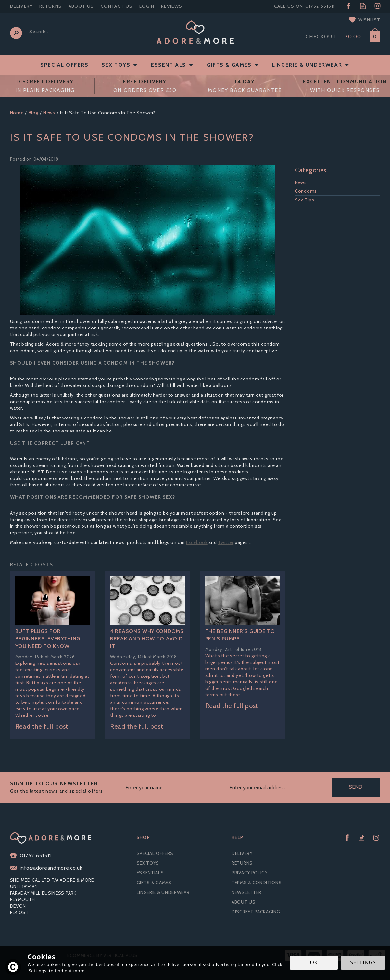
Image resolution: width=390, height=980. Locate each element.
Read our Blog (363, 6)
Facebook (197, 542)
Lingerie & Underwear (163, 892)
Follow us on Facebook (348, 6)
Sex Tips (305, 200)
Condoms (306, 191)
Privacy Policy (250, 873)
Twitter (226, 542)
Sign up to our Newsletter (64, 787)
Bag (372, 35)
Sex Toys (148, 863)
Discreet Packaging (256, 912)
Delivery (242, 853)
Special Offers (155, 853)
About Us (244, 902)
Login (147, 6)
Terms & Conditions (257, 883)
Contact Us (117, 6)
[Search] (59, 32)
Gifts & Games (154, 883)
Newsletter (246, 892)
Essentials (150, 873)
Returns (242, 863)
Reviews (172, 6)
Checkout (321, 37)
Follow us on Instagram (377, 6)
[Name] (171, 788)
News (301, 182)
